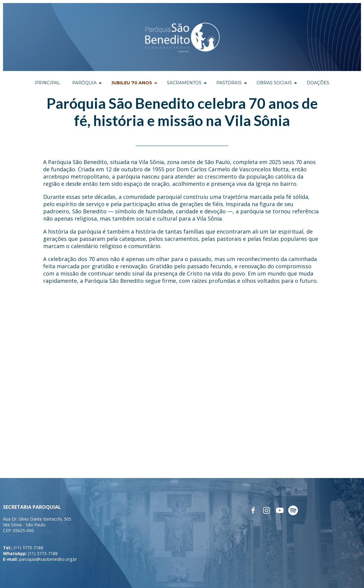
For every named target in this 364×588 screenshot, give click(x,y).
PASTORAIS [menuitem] (229, 83)
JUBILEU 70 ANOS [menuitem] (132, 83)
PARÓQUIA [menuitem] (84, 83)
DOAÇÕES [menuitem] (318, 83)
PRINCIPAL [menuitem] (48, 83)
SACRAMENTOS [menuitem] (184, 83)
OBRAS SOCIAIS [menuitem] (274, 83)
